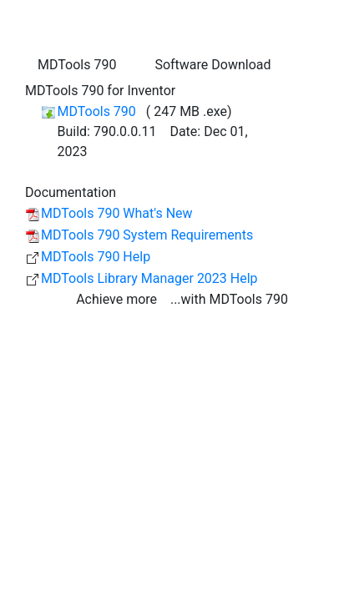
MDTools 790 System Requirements (147, 235)
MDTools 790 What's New (117, 213)
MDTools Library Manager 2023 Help (149, 278)
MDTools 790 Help (96, 257)
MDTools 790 (98, 111)
